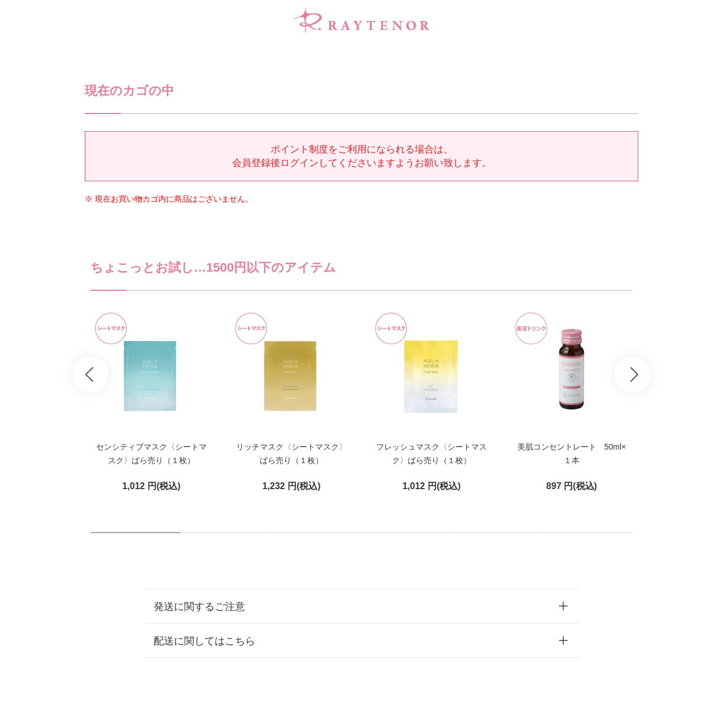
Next (633, 374)
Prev (90, 374)
